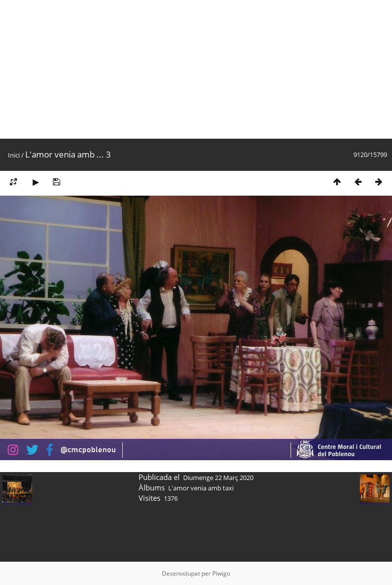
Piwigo (221, 573)
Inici (14, 155)
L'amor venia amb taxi (201, 488)
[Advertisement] (190, 69)
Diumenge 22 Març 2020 (218, 478)
